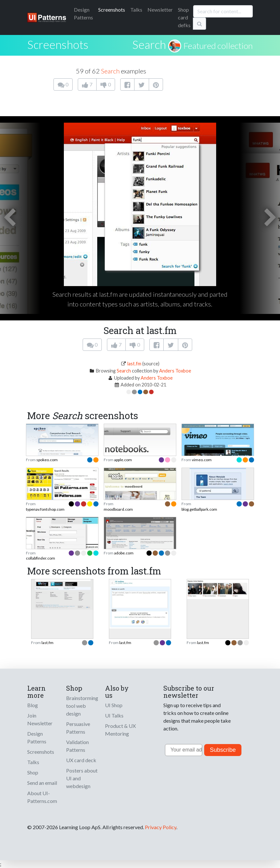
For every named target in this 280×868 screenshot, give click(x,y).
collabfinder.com (41, 558)
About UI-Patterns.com (42, 797)
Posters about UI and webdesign (82, 778)
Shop (33, 772)
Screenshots (112, 10)
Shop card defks (184, 17)
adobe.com (124, 553)
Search (149, 44)
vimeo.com (202, 460)
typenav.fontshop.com (45, 509)
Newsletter (160, 10)
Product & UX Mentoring (120, 730)
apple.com (123, 460)
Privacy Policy (161, 827)
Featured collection (218, 46)
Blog (33, 705)
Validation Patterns (77, 746)
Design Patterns (37, 737)
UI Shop (114, 705)
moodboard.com (118, 509)
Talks (136, 10)
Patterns (83, 13)
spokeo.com (47, 460)
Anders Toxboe (175, 371)
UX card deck (81, 760)
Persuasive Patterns (78, 728)
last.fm (134, 364)
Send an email (42, 783)
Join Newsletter (40, 719)
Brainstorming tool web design (82, 706)
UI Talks (114, 715)
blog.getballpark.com (199, 509)
